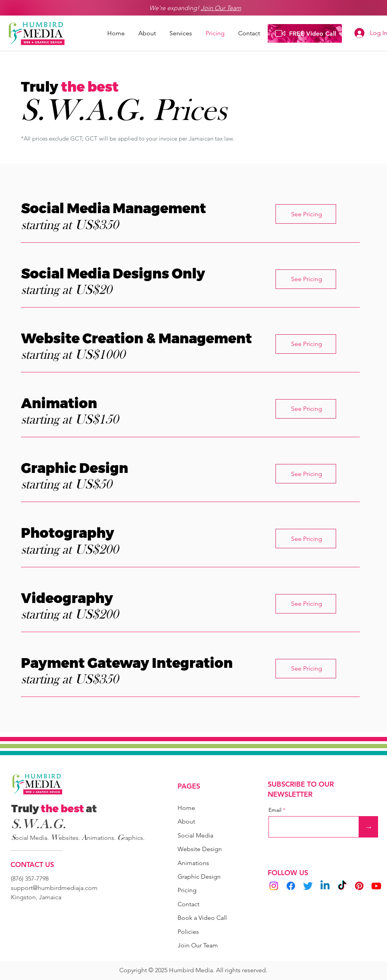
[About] (189, 821)
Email (276, 810)
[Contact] (189, 904)
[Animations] (198, 863)
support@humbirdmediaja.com (54, 888)
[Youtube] (376, 886)
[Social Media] (199, 835)
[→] (369, 827)
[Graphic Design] (205, 877)
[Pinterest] (359, 886)
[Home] (189, 808)
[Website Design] (202, 849)
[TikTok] (342, 886)
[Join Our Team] (203, 945)
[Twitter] (308, 886)
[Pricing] (205, 890)
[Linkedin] (325, 886)
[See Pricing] (306, 214)
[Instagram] (274, 886)
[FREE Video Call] (305, 33)
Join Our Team (221, 8)
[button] (182, 36)
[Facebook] (291, 886)
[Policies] (189, 932)
